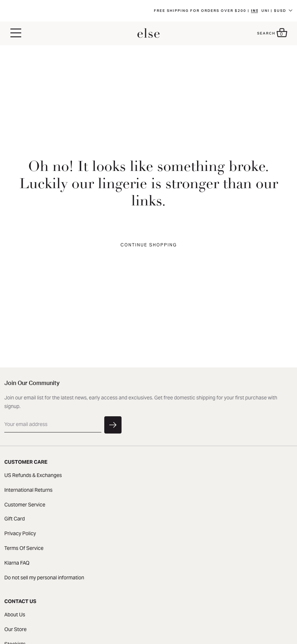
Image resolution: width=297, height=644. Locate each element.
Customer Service (25, 505)
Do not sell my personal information (44, 578)
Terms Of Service (24, 548)
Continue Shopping (149, 245)
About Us (15, 615)
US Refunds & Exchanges (33, 475)
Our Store (15, 629)
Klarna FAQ (17, 563)
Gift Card (15, 519)
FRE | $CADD (276, 14)
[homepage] (148, 33)
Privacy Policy (20, 533)
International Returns (28, 490)
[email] (53, 424)
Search (266, 33)
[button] (16, 33)
